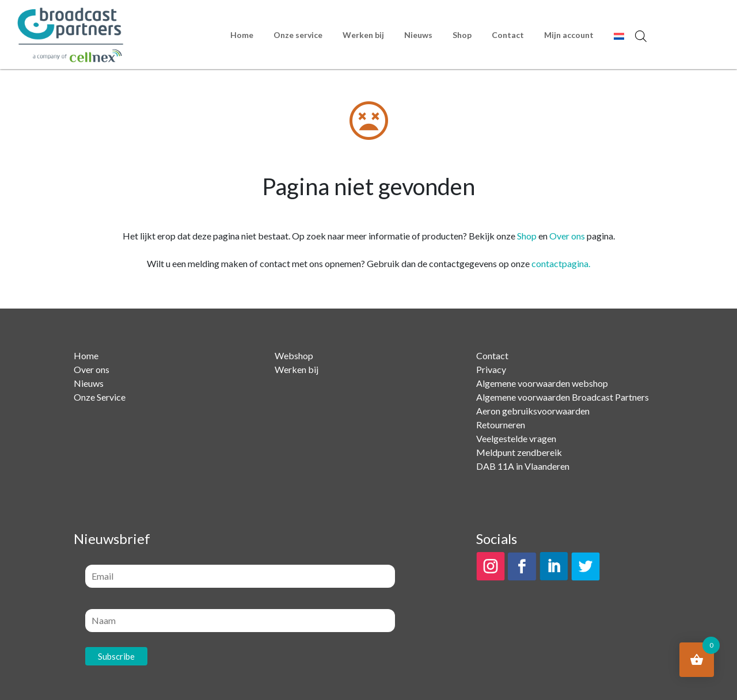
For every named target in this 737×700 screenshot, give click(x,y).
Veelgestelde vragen (516, 438)
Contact (508, 35)
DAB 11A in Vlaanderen (523, 466)
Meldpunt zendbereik (519, 452)
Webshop (294, 355)
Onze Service (100, 397)
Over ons (567, 236)
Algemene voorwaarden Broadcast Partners (563, 397)
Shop (462, 35)
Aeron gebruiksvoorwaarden (533, 411)
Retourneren (501, 425)
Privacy (491, 369)
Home (242, 35)
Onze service (298, 35)
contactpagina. (561, 263)
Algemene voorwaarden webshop (542, 383)
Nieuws (418, 35)
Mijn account (569, 35)
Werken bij (363, 35)
